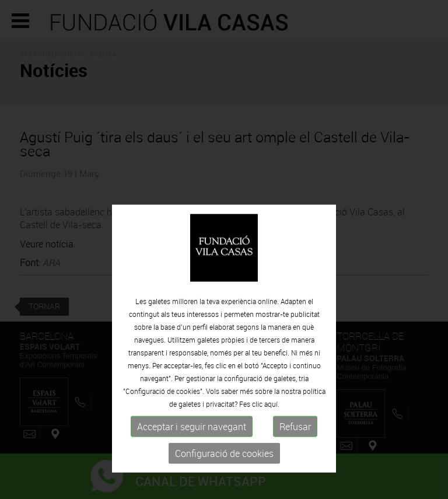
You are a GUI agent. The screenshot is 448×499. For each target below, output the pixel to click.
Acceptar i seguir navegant (192, 451)
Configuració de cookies (224, 477)
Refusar (295, 451)
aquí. (272, 428)
